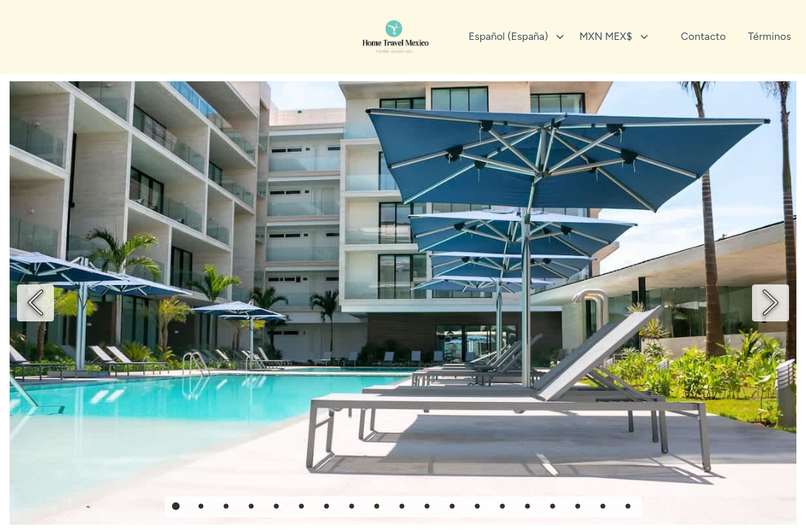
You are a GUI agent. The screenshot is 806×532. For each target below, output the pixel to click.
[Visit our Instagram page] (403, 270)
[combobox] (504, 37)
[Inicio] (396, 37)
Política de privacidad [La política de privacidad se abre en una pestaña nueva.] (403, 233)
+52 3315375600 (402, 174)
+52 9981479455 (403, 204)
